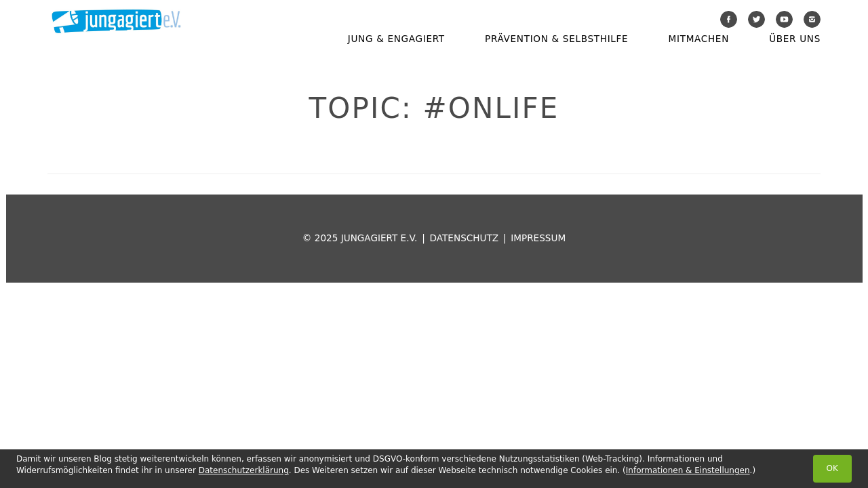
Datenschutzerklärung (244, 470)
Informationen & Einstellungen (688, 470)
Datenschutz (464, 238)
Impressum (538, 238)
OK (832, 468)
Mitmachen (699, 39)
